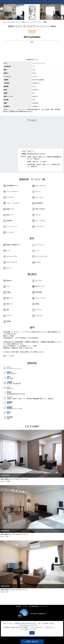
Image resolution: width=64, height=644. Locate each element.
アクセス (25, 606)
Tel (58, 2)
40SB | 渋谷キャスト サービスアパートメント (14, 590)
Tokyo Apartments (9, 2)
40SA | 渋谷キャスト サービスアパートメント (14, 534)
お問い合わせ (32, 642)
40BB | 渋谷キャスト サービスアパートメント (14, 479)
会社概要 (18, 606)
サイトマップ (44, 606)
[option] (14, 12)
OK (32, 633)
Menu (62, 2)
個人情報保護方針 (34, 606)
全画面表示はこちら (32, 60)
